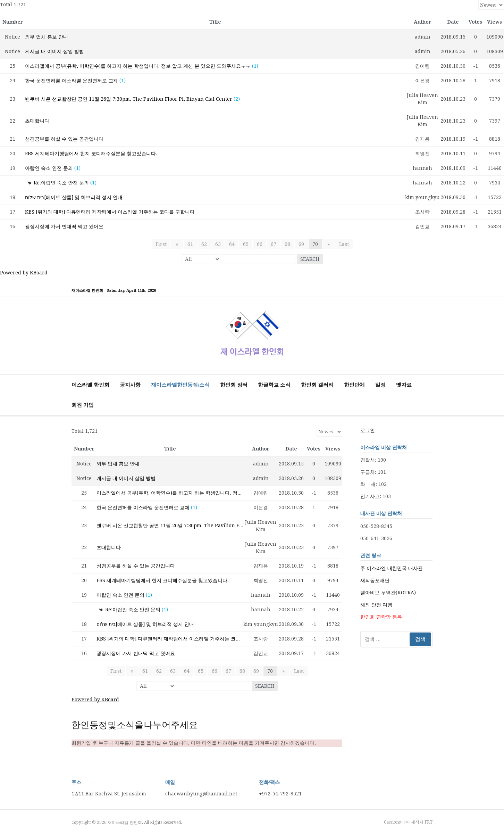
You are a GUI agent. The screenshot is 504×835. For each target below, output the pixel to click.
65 (246, 244)
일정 (380, 385)
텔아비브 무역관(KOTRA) (388, 593)
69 (301, 244)
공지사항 (130, 385)
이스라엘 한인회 (90, 385)
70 (315, 244)
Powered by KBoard (24, 273)
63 (218, 244)
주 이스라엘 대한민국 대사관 (392, 568)
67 (274, 244)
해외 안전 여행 (376, 605)
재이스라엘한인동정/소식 (180, 385)
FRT (429, 822)
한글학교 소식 (274, 385)
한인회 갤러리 (317, 385)
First (163, 244)
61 (190, 244)
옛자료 (404, 385)
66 (260, 244)
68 (287, 244)
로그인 (368, 430)
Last (342, 244)
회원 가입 (83, 405)
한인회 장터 (234, 385)
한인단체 (354, 385)
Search (310, 259)
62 (204, 244)
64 (232, 244)
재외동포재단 (375, 580)
